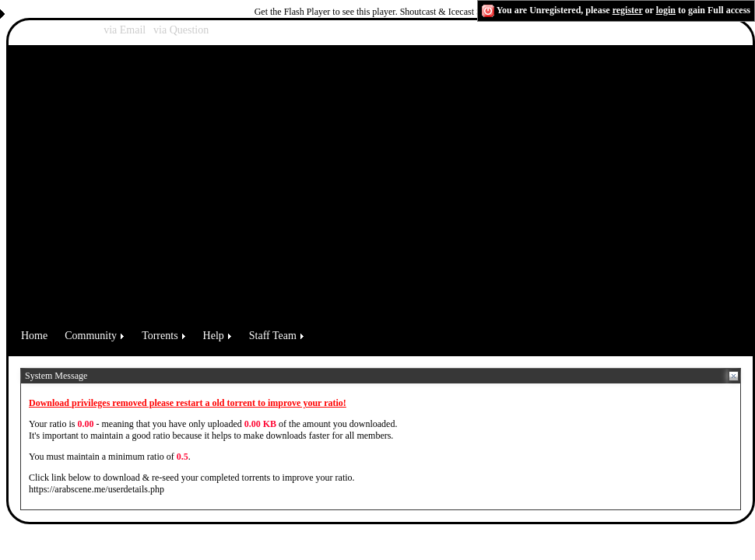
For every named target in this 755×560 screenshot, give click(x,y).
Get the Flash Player (293, 12)
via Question (181, 30)
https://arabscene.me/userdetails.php (97, 489)
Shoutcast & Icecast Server (451, 12)
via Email (125, 30)
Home (34, 336)
